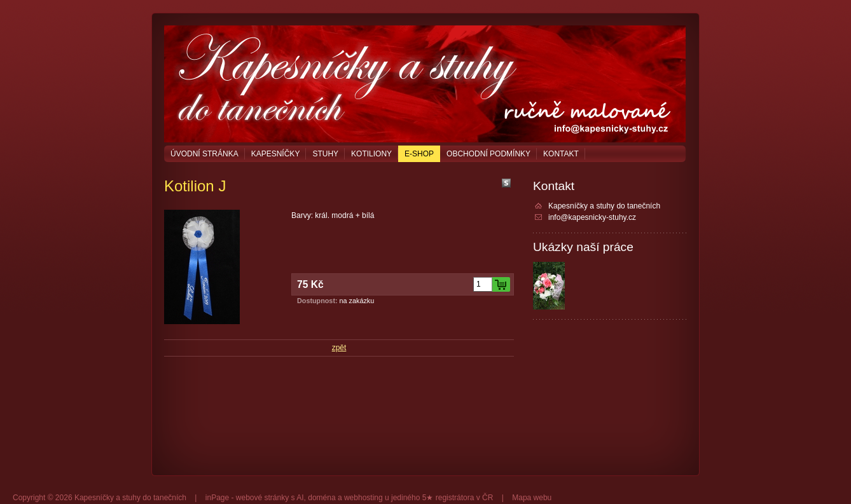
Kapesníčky (276, 154)
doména (322, 498)
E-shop (419, 154)
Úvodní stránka (204, 154)
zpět (339, 348)
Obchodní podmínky (488, 154)
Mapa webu (532, 498)
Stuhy (325, 154)
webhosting (363, 498)
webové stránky (262, 498)
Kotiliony (371, 154)
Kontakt (561, 154)
